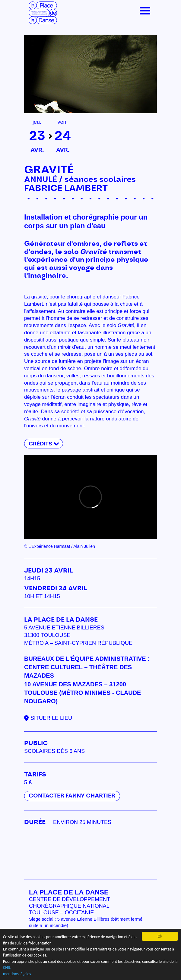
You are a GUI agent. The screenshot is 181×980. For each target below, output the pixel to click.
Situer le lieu (51, 718)
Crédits (40, 444)
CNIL (7, 968)
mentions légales (17, 974)
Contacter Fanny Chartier (72, 796)
